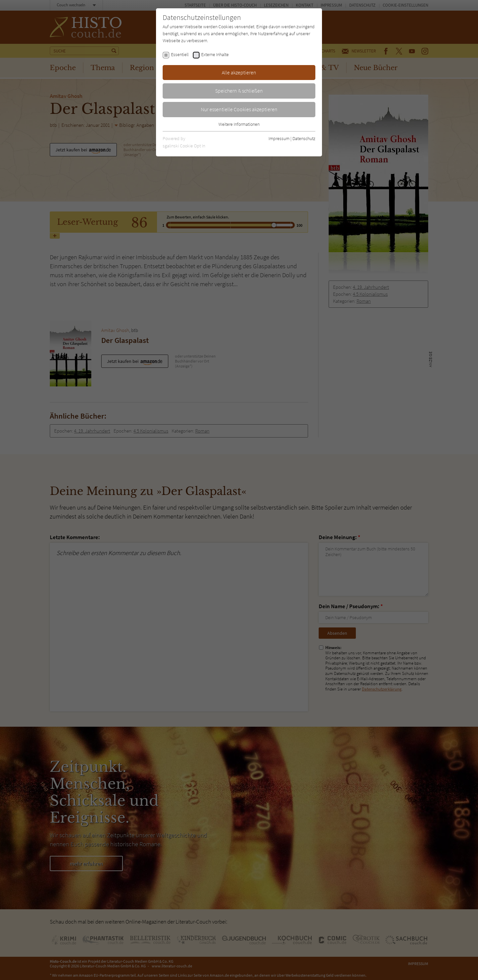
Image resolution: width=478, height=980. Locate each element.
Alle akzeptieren (239, 72)
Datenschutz (304, 138)
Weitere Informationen (239, 124)
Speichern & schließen (239, 91)
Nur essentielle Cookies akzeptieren (239, 109)
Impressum (279, 138)
